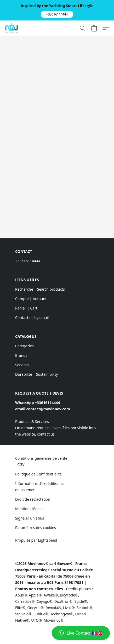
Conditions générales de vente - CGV (41, 461)
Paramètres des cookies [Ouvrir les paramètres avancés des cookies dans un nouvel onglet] (36, 528)
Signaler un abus (30, 518)
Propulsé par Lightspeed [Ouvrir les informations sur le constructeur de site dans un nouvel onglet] (36, 540)
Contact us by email (32, 318)
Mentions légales (30, 509)
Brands (21, 355)
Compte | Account (31, 299)
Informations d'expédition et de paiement (40, 487)
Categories (24, 346)
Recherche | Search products (40, 289)
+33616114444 (28, 261)
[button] (57, 14)
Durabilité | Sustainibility (36, 374)
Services (22, 365)
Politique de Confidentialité (38, 474)
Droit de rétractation (33, 499)
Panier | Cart (26, 308)
